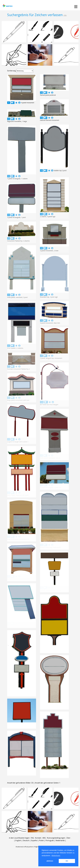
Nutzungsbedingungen (56, 838)
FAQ (32, 838)
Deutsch (26, 840)
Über (68, 838)
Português (50, 840)
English (18, 840)
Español (34, 840)
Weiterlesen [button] (56, 856)
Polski (41, 840)
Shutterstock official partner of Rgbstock (28, 847)
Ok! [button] (67, 861)
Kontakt (38, 838)
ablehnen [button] (50, 861)
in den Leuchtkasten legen (19, 838)
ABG (44, 838)
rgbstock (7, 6)
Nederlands (60, 840)
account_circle (19, 103)
